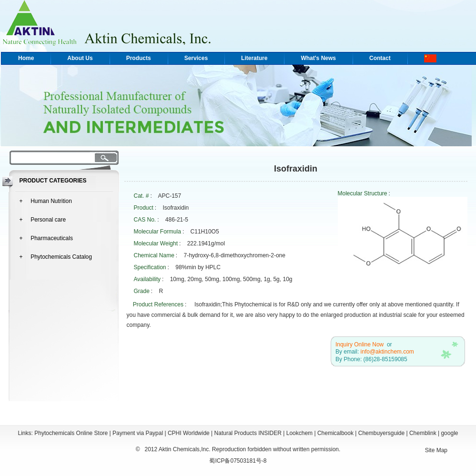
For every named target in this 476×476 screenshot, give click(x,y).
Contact (380, 58)
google (449, 433)
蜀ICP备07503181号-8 (238, 461)
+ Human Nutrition (46, 201)
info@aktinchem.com (387, 352)
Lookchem (299, 433)
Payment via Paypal (138, 433)
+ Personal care (43, 220)
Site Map (436, 450)
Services (196, 58)
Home (26, 58)
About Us (80, 58)
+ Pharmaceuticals (46, 238)
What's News (318, 58)
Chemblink (423, 433)
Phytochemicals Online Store (71, 433)
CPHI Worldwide (189, 433)
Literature (254, 58)
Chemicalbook (335, 433)
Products (139, 58)
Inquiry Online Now (360, 344)
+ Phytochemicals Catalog (56, 257)
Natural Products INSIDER (248, 433)
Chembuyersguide (381, 433)
